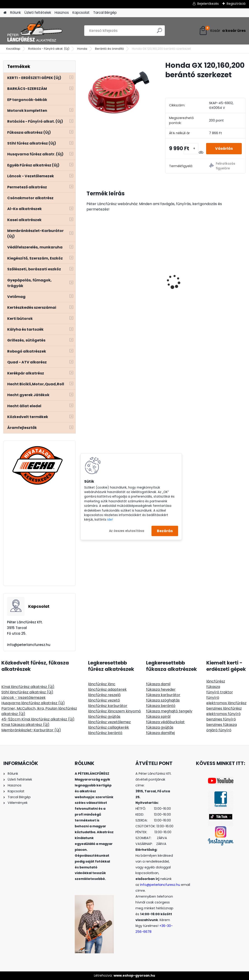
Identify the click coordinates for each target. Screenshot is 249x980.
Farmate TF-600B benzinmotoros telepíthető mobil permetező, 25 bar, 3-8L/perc (108, 273)
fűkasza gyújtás (160, 727)
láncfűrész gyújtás (104, 717)
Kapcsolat (81, 13)
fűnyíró (213, 698)
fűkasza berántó (161, 706)
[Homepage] (5, 13)
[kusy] (191, 149)
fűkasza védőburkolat (165, 722)
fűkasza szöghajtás (163, 700)
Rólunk (15, 13)
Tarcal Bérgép (105, 13)
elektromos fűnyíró (223, 714)
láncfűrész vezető (104, 700)
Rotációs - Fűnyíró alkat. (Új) (49, 49)
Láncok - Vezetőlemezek (23, 698)
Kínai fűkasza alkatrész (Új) (25, 725)
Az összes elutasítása (127, 531)
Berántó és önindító (109, 49)
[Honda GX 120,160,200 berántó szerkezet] (119, 93)
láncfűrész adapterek (107, 689)
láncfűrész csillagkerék (108, 727)
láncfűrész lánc (102, 684)
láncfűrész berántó (105, 733)
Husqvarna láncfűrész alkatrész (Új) (33, 703)
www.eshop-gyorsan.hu (134, 975)
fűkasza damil (158, 684)
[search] (159, 32)
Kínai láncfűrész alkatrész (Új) (28, 687)
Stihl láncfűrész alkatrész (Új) (27, 692)
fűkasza (213, 687)
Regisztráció (236, 4)
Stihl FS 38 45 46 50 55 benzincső (164, 283)
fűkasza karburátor (163, 695)
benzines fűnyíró (221, 719)
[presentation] (89, 274)
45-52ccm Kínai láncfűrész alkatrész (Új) (38, 719)
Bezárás (165, 531)
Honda (82, 49)
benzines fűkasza (222, 725)
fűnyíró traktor (220, 692)
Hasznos (62, 13)
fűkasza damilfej (160, 733)
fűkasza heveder (161, 689)
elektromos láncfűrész (226, 703)
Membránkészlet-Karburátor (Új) (31, 730)
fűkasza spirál (158, 717)
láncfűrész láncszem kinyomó (114, 711)
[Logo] (34, 31)
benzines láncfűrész (224, 708)
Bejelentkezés (208, 4)
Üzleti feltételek (38, 13)
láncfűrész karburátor (108, 706)
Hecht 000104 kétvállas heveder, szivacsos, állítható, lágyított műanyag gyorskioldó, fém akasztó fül (218, 273)
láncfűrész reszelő (104, 695)
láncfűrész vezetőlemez (109, 722)
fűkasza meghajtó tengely (169, 711)
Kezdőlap (13, 49)
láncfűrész (216, 681)
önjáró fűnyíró (219, 730)
